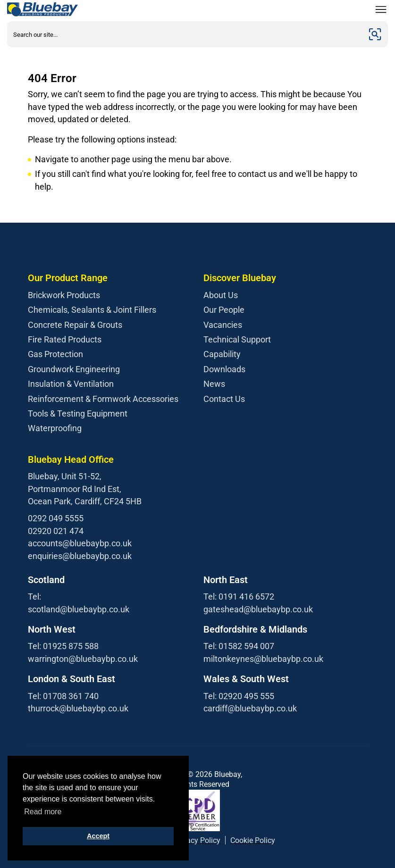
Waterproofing (55, 428)
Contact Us (224, 399)
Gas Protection (55, 354)
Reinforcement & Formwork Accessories (103, 399)
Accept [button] (98, 836)
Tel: (34, 597)
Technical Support (237, 339)
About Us (221, 295)
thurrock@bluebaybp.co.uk (78, 708)
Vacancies (223, 325)
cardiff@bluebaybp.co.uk (250, 708)
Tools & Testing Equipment (78, 413)
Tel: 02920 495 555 (239, 696)
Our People (224, 310)
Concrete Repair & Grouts (75, 325)
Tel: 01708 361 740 (63, 696)
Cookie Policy (253, 840)
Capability (222, 354)
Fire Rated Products (65, 339)
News (214, 384)
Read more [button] (43, 812)
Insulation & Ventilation (71, 384)
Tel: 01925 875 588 (63, 646)
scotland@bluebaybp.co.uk (79, 609)
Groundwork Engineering (74, 369)
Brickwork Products (64, 295)
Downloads (224, 369)
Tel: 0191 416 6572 (239, 597)
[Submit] (375, 34)
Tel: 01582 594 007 (239, 646)
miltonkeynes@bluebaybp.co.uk (263, 659)
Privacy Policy (197, 840)
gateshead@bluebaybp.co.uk (258, 609)
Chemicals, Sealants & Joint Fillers (92, 310)
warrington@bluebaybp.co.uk (83, 659)
